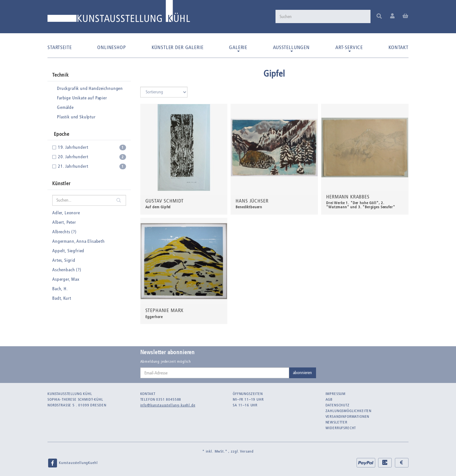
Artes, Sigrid (64, 260)
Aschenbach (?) (67, 270)
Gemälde (65, 107)
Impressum (336, 394)
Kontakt (399, 47)
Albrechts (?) (64, 232)
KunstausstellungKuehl (73, 463)
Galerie (238, 48)
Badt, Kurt (62, 298)
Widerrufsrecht (341, 428)
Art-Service (349, 48)
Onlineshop (111, 47)
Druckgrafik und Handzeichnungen (90, 88)
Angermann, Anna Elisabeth (79, 241)
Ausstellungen (291, 48)
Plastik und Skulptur (76, 117)
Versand (247, 451)
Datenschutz (338, 405)
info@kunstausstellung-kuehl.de (168, 405)
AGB (329, 399)
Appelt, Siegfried (68, 251)
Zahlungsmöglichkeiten (349, 411)
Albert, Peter (64, 222)
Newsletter (336, 422)
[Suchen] (323, 16)
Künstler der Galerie (178, 47)
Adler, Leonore (66, 213)
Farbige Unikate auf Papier (82, 98)
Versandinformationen (348, 416)
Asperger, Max (66, 279)
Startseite (60, 47)
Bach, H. (60, 289)
